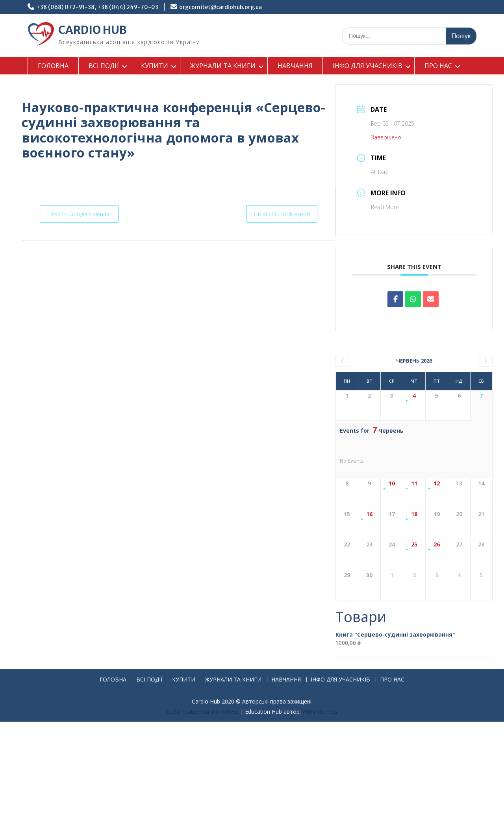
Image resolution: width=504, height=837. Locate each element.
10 (392, 507)
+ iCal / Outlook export (276, 214)
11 (414, 507)
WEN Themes (320, 827)
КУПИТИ (155, 66)
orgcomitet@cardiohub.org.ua (220, 7)
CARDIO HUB (93, 30)
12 (437, 507)
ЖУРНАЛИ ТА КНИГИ (223, 66)
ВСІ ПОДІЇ (104, 66)
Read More (385, 207)
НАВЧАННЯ (295, 66)
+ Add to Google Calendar (86, 214)
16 (369, 560)
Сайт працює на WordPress (203, 827)
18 (414, 560)
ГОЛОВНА (53, 66)
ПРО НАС (438, 66)
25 (414, 614)
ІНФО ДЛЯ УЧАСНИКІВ (368, 66)
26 (437, 614)
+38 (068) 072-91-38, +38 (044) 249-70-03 (97, 7)
